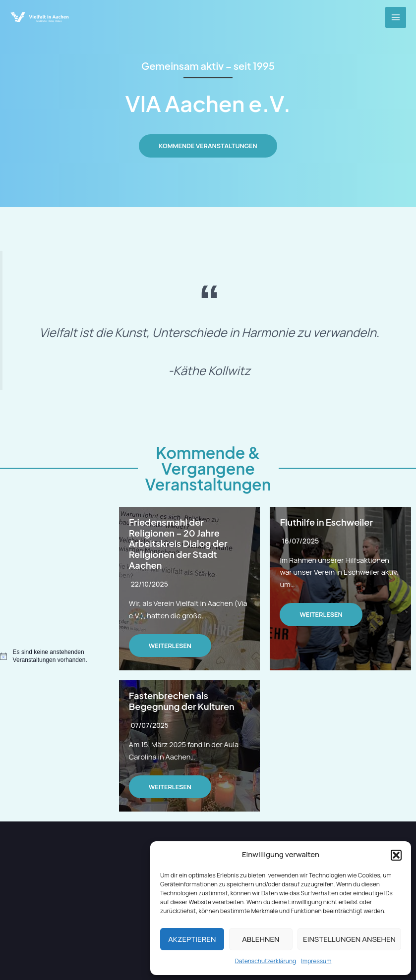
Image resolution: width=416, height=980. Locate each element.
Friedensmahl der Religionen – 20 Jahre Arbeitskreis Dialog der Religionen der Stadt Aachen (178, 544)
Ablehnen (261, 939)
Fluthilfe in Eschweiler (326, 522)
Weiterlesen (170, 646)
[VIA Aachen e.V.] (40, 17)
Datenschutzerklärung (266, 961)
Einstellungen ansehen (349, 939)
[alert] (52, 656)
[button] (396, 855)
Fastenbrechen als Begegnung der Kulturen (182, 701)
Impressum (316, 961)
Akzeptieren (192, 939)
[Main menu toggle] (396, 17)
